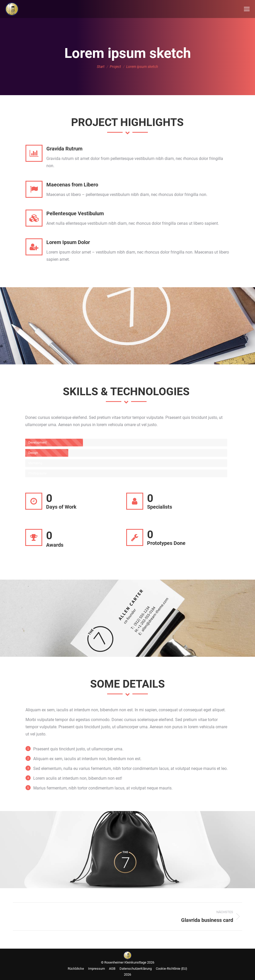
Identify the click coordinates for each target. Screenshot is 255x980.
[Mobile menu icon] (247, 9)
